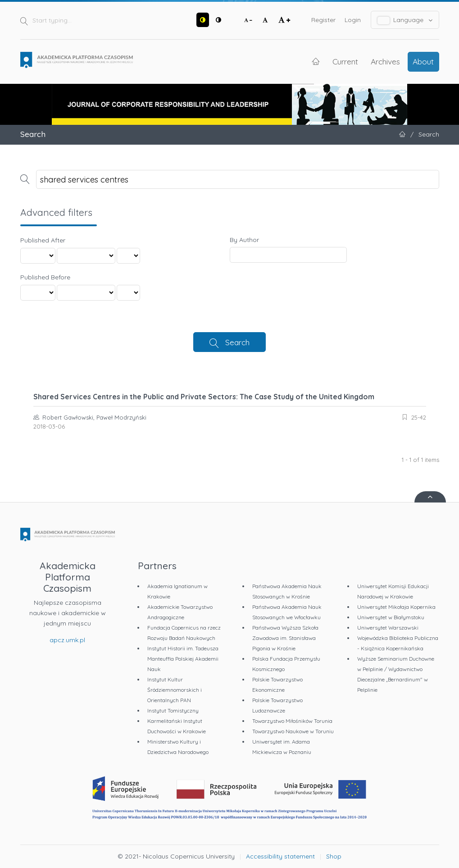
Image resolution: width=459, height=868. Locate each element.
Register (323, 20)
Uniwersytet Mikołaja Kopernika (396, 607)
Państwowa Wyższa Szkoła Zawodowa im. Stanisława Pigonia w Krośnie (285, 638)
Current (345, 61)
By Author (244, 240)
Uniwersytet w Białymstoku (391, 617)
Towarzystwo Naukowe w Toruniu (293, 731)
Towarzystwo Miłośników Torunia (292, 721)
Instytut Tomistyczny (173, 710)
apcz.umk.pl (67, 640)
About (423, 61)
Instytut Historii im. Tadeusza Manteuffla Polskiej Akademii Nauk (183, 659)
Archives (385, 61)
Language (405, 20)
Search (237, 342)
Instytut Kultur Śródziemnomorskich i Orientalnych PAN (175, 690)
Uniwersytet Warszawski (388, 628)
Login (353, 20)
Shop (334, 856)
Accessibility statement (280, 856)
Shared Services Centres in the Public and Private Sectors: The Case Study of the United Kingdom (204, 397)
